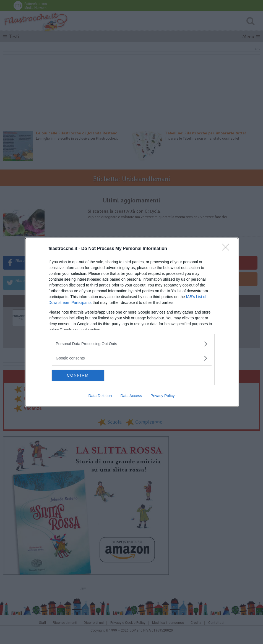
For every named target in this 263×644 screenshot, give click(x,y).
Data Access (131, 396)
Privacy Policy (162, 396)
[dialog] (132, 322)
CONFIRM (78, 375)
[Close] (227, 249)
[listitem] (132, 344)
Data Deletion (100, 396)
